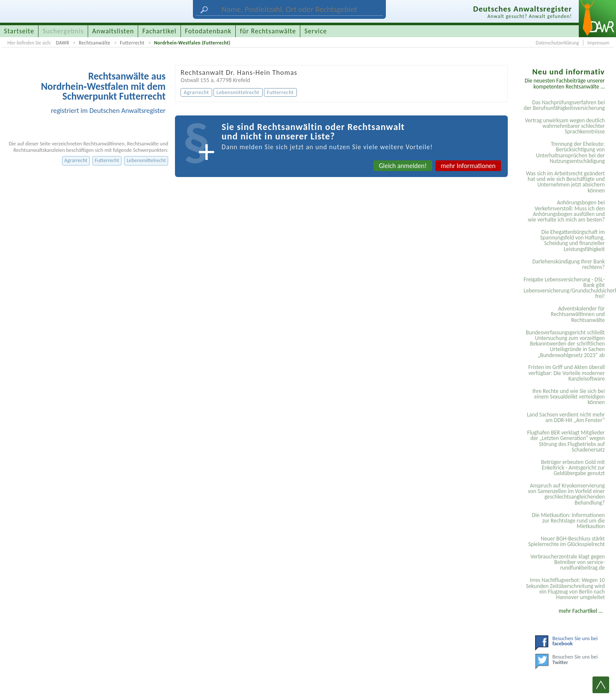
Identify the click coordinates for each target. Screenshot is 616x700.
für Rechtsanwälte (268, 31)
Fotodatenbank (208, 31)
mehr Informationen (468, 166)
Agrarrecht (76, 160)
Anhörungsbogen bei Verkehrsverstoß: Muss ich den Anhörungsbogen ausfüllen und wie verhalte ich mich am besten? (566, 211)
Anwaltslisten (113, 31)
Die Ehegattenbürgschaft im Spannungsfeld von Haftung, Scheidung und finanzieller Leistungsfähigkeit (573, 241)
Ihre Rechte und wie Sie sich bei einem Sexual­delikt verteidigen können (568, 397)
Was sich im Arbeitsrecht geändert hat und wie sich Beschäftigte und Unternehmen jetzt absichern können (565, 182)
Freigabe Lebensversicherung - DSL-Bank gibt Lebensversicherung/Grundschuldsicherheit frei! (566, 288)
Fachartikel (160, 31)
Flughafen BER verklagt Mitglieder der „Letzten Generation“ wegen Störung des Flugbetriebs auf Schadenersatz (566, 441)
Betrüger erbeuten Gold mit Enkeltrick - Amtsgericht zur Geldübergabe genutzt (573, 468)
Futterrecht (132, 43)
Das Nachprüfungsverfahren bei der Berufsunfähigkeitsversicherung (564, 105)
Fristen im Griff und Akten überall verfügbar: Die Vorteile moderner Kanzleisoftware (567, 373)
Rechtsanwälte (95, 43)
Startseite (19, 31)
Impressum (598, 43)
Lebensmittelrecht (146, 160)
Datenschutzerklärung (557, 43)
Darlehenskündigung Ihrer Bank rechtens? (568, 264)
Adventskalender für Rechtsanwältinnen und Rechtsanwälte (577, 314)
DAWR (63, 43)
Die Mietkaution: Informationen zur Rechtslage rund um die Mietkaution (568, 521)
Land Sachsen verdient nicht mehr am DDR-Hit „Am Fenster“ (566, 417)
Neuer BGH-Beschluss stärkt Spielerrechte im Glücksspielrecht (567, 541)
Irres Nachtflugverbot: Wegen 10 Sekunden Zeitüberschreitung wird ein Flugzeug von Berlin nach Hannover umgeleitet (565, 589)
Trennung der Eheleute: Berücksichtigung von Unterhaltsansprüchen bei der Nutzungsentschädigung (570, 152)
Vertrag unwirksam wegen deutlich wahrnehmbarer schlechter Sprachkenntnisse (565, 126)
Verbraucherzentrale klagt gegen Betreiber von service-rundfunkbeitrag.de (568, 562)
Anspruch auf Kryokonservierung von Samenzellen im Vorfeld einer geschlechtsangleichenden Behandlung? (566, 494)
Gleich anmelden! (403, 166)
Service (316, 31)
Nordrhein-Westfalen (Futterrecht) (192, 43)
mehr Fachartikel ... (581, 611)
